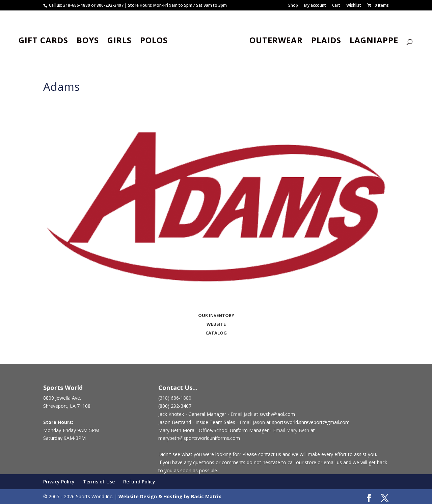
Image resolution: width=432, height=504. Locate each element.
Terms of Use (99, 482)
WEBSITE (216, 324)
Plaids (325, 41)
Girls (121, 41)
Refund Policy (139, 482)
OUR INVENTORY (216, 315)
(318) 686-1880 (175, 398)
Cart (336, 6)
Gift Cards (45, 41)
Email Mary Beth (291, 430)
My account (315, 6)
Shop (293, 6)
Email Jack (241, 414)
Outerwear (274, 41)
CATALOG (216, 333)
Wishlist (354, 6)
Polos (156, 41)
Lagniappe (372, 41)
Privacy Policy (59, 482)
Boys (89, 41)
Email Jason (252, 422)
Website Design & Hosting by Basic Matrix (170, 496)
